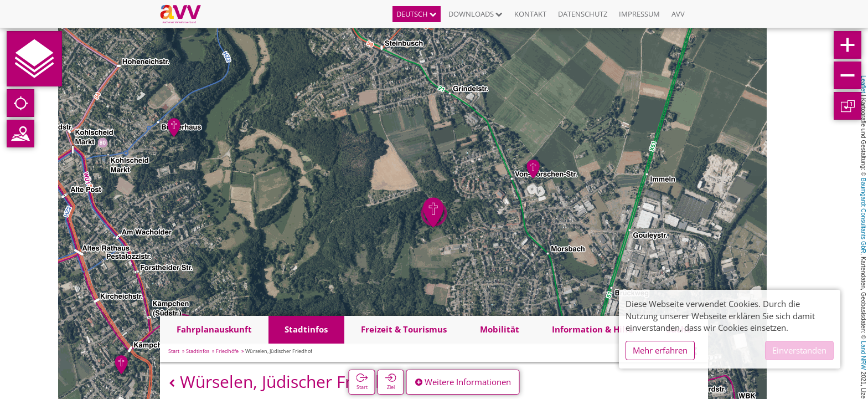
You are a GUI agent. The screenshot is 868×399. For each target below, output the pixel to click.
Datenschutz (583, 14)
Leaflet (864, 84)
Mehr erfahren (660, 350)
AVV (678, 14)
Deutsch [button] (417, 14)
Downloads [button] (476, 14)
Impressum (639, 14)
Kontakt (530, 14)
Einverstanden (799, 350)
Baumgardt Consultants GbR (864, 216)
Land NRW (864, 355)
